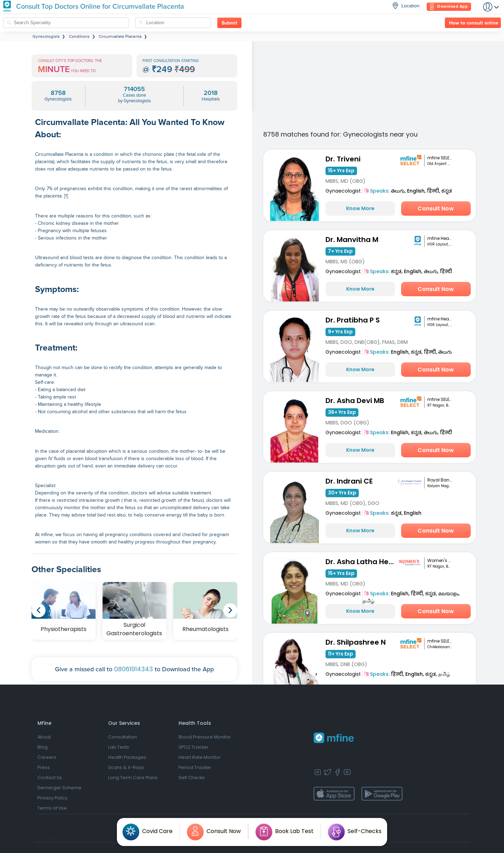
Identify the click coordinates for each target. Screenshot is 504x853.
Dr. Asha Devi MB (355, 401)
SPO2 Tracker (194, 747)
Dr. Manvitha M (352, 240)
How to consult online (474, 23)
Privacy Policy (52, 798)
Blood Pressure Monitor (205, 737)
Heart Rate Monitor (200, 757)
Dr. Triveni (343, 159)
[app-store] (334, 794)
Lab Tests (119, 747)
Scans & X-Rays (126, 767)
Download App (449, 7)
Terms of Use (52, 808)
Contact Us (50, 778)
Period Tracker (195, 767)
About (44, 737)
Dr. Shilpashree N (356, 642)
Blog (43, 747)
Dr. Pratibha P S (353, 320)
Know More (360, 208)
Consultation (122, 737)
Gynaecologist (343, 191)
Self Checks (192, 778)
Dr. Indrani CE (349, 481)
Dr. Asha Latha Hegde (362, 562)
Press (44, 767)
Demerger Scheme (59, 788)
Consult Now (436, 209)
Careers (47, 757)
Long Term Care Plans (133, 778)
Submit (229, 23)
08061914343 (134, 669)
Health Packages (127, 757)
